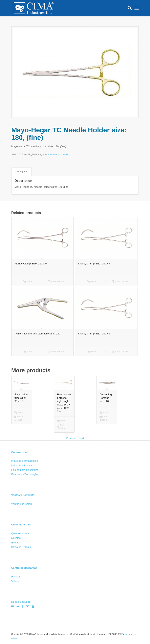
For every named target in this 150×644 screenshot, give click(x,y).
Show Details (56, 282)
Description (22, 172)
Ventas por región (22, 504)
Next (81, 438)
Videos (15, 581)
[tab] (21, 172)
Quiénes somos (20, 533)
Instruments (54, 155)
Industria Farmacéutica (25, 461)
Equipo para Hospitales (25, 470)
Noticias (16, 538)
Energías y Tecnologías (25, 474)
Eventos (16, 543)
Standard (66, 155)
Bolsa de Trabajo (21, 547)
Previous (71, 438)
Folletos (16, 577)
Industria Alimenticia (23, 465)
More (28, 282)
